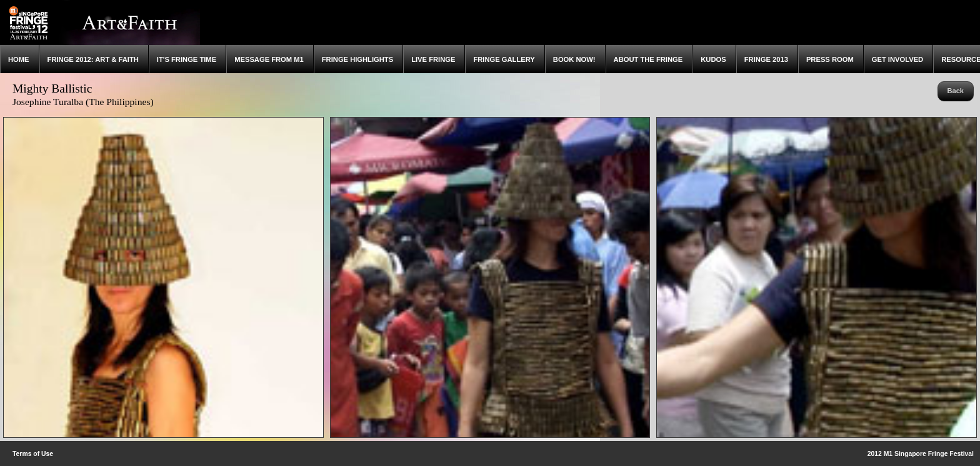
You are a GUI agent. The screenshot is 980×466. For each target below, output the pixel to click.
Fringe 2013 (766, 59)
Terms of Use (33, 454)
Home (19, 59)
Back (956, 91)
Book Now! (574, 59)
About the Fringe (648, 59)
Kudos (713, 59)
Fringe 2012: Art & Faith (93, 59)
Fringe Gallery (504, 59)
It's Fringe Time (187, 59)
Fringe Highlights (357, 59)
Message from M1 (269, 59)
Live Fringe (433, 59)
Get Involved (897, 59)
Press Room (830, 59)
